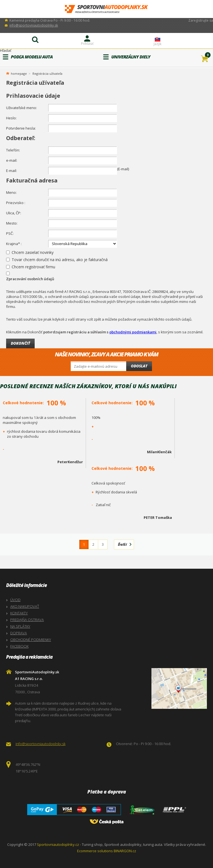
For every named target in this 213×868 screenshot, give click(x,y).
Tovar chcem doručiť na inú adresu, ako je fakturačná (60, 260)
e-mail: (12, 160)
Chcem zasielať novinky (33, 252)
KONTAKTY (19, 613)
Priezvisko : (16, 203)
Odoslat (139, 366)
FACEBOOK (19, 646)
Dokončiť (20, 343)
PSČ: (10, 233)
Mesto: (12, 223)
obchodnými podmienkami (133, 332)
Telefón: (13, 150)
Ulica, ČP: (14, 213)
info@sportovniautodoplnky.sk (34, 25)
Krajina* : (14, 244)
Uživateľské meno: (21, 108)
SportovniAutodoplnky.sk (106, 9)
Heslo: (11, 118)
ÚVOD (15, 600)
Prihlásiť (87, 44)
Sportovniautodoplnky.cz (58, 844)
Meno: (11, 192)
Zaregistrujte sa (201, 20)
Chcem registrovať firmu (33, 267)
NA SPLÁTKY (20, 626)
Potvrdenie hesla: (21, 128)
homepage (19, 73)
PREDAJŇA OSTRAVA (27, 620)
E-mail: (12, 171)
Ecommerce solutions (95, 851)
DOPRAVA (19, 633)
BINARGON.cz (125, 851)
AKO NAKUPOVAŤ (25, 606)
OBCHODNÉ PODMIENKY (31, 640)
